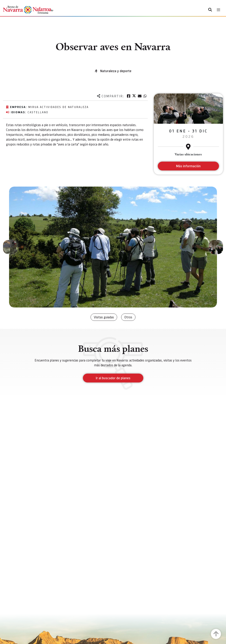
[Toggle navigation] (218, 10)
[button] (10, 247)
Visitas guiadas (104, 317)
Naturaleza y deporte (116, 71)
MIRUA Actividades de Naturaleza (58, 107)
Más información (188, 166)
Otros (128, 317)
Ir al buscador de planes (113, 378)
